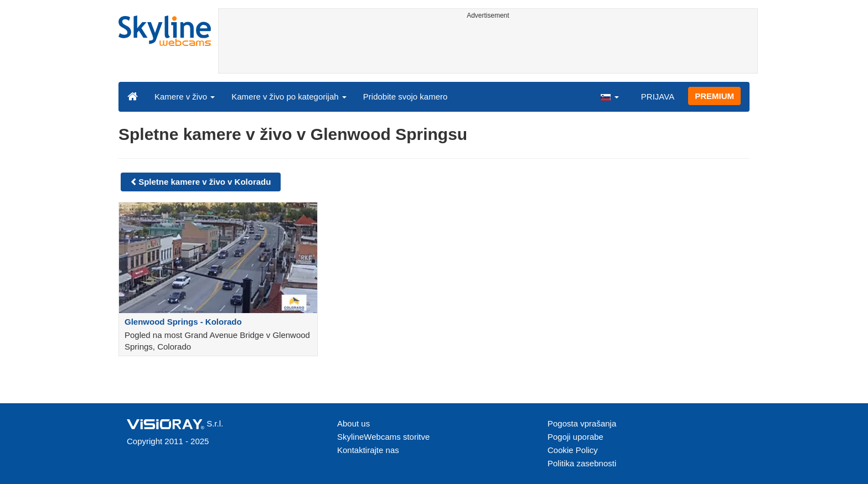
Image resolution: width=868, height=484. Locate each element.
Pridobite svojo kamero (405, 97)
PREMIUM (714, 96)
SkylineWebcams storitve (383, 437)
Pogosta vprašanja (582, 423)
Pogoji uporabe (575, 437)
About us (353, 423)
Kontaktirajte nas (368, 450)
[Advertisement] (488, 48)
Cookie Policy (573, 450)
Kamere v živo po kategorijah (289, 97)
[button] (609, 96)
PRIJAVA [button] (658, 97)
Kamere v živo (185, 97)
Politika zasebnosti (582, 463)
